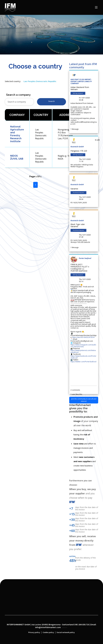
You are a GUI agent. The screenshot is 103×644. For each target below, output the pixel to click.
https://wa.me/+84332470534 (83, 337)
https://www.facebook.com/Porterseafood (83, 357)
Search (52, 101)
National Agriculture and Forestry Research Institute (17, 134)
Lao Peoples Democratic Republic (40, 81)
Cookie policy (48, 632)
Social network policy (66, 632)
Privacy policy (34, 632)
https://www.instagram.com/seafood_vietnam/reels (83, 346)
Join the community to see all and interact (84, 400)
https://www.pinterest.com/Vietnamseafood (83, 351)
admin (65, 628)
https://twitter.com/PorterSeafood (83, 362)
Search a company (18, 95)
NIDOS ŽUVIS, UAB (17, 157)
